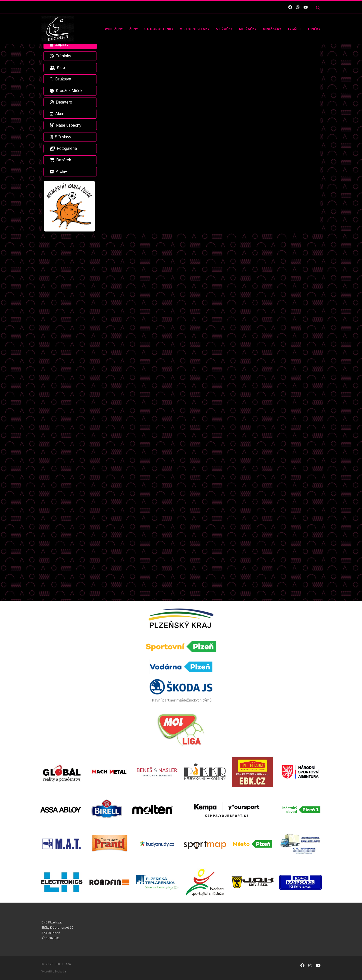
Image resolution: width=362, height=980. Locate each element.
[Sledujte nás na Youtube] (306, 7)
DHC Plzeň (63, 650)
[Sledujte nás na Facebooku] (290, 7)
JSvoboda (60, 657)
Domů (46, 54)
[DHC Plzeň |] (58, 28)
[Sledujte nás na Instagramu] (298, 7)
